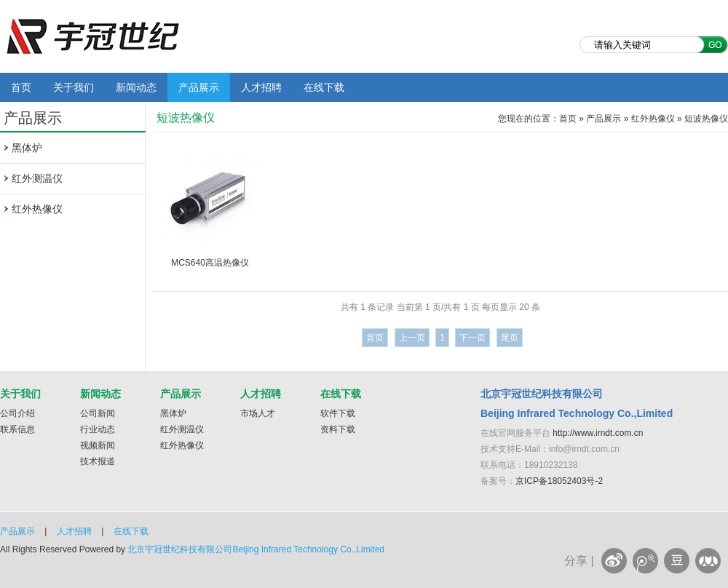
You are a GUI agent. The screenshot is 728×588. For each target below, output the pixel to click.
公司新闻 (98, 413)
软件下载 (338, 413)
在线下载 (324, 87)
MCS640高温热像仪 (210, 263)
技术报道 (98, 461)
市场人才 (258, 413)
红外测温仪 (37, 178)
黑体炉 (27, 148)
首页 (21, 87)
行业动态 (98, 429)
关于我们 (74, 87)
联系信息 (17, 429)
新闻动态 (136, 87)
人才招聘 (261, 87)
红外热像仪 (37, 209)
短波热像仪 (706, 119)
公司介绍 (17, 413)
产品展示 (199, 87)
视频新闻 (98, 445)
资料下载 (338, 429)
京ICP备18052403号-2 (559, 481)
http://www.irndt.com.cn (598, 433)
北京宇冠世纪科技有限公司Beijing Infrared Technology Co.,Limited (256, 549)
